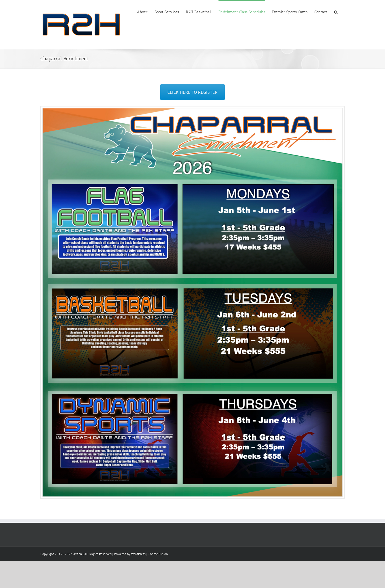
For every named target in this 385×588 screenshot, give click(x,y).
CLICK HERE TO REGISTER (192, 92)
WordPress (138, 554)
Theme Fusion (158, 554)
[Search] (336, 12)
